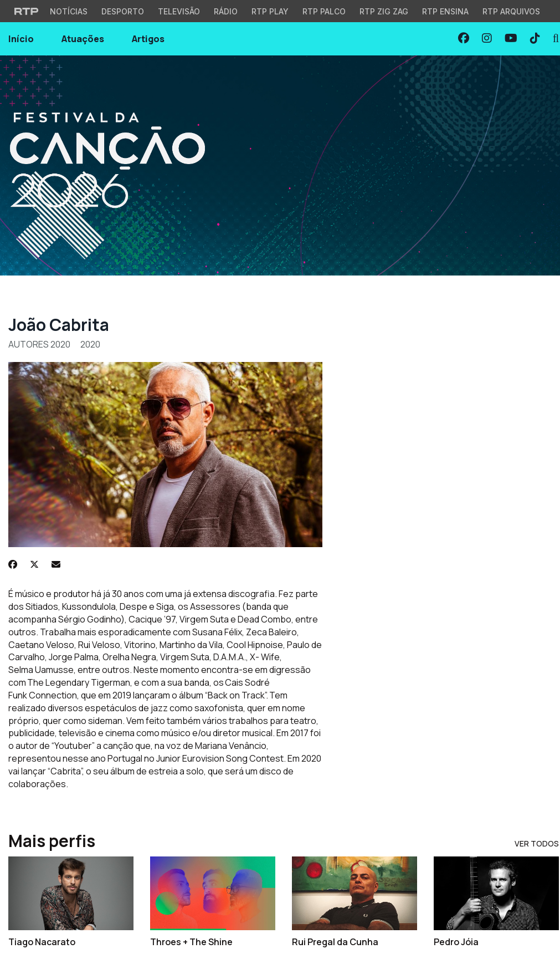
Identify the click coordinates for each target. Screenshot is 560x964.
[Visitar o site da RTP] (27, 11)
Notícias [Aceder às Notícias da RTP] (69, 11)
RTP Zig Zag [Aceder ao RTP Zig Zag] (384, 11)
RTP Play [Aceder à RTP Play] (270, 11)
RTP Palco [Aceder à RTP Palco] (324, 11)
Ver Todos (537, 843)
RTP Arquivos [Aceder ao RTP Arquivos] (511, 11)
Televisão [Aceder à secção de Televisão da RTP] (179, 11)
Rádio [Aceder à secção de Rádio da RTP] (226, 11)
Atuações (83, 39)
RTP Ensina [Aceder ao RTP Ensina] (445, 11)
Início (21, 39)
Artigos (148, 39)
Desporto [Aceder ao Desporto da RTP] (123, 11)
